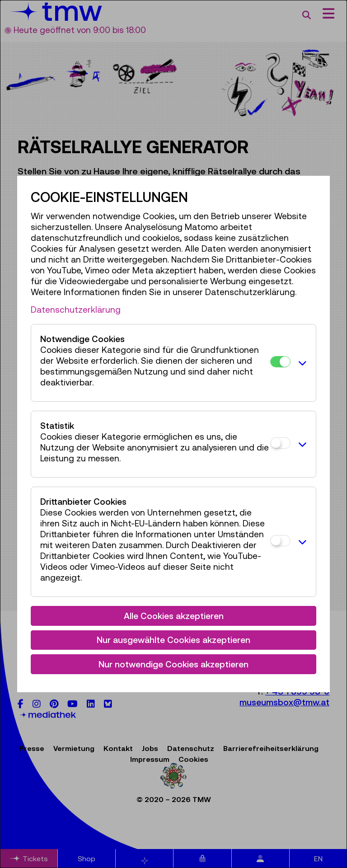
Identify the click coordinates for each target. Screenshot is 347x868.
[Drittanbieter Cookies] (280, 541)
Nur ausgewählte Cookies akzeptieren (173, 640)
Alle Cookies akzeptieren (174, 616)
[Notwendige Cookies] (280, 362)
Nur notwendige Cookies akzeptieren (173, 664)
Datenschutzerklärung (76, 310)
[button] (301, 363)
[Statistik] (280, 443)
